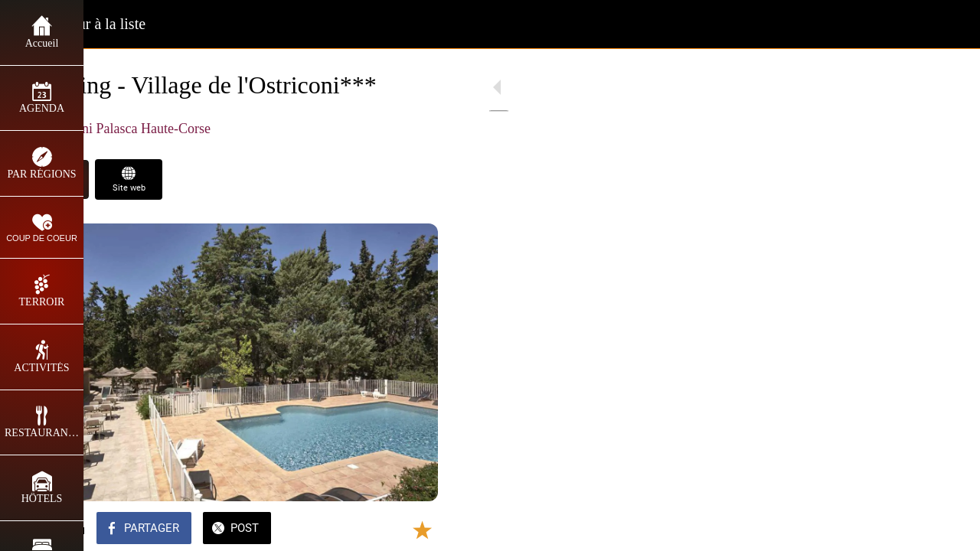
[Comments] (429, 530)
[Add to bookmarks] (392, 530)
